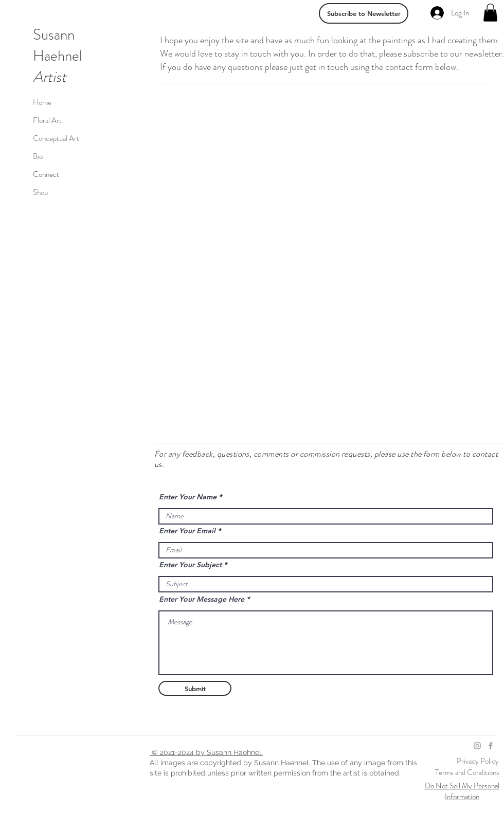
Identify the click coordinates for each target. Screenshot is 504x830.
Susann (54, 35)
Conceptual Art (56, 138)
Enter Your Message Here (202, 599)
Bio (38, 156)
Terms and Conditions (467, 772)
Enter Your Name (188, 497)
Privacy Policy (479, 761)
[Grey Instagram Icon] (477, 746)
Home (42, 102)
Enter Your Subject (190, 565)
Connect (46, 174)
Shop (40, 192)
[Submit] (195, 688)
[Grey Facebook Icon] (491, 746)
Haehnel (58, 56)
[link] (490, 13)
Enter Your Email (187, 531)
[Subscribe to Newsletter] (364, 13)
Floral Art (47, 120)
